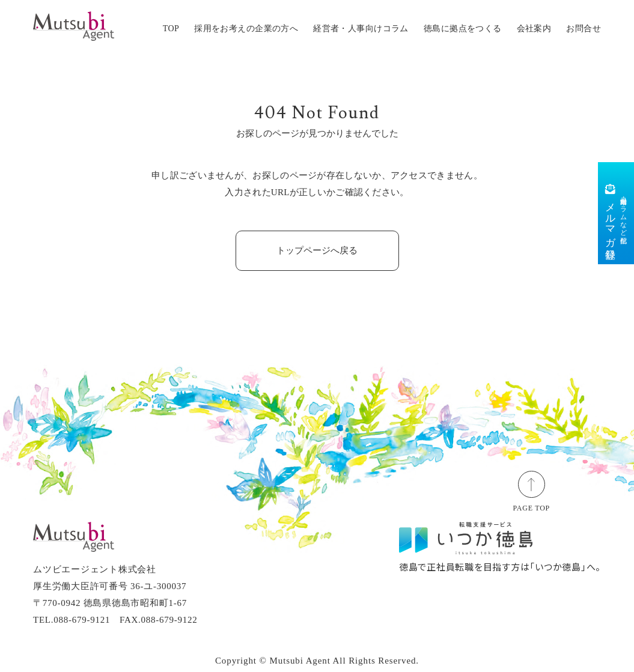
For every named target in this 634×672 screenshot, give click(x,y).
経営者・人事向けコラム (361, 29)
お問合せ (584, 29)
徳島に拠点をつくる (463, 29)
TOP (171, 29)
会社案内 (534, 29)
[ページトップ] (532, 483)
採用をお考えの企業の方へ (246, 29)
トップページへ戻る (317, 250)
